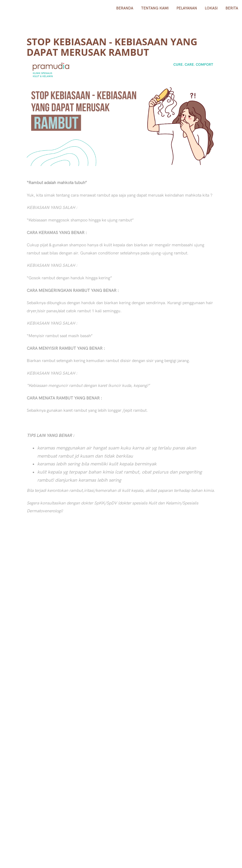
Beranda (125, 8)
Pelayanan (187, 8)
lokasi (211, 8)
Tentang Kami (155, 8)
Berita (232, 8)
